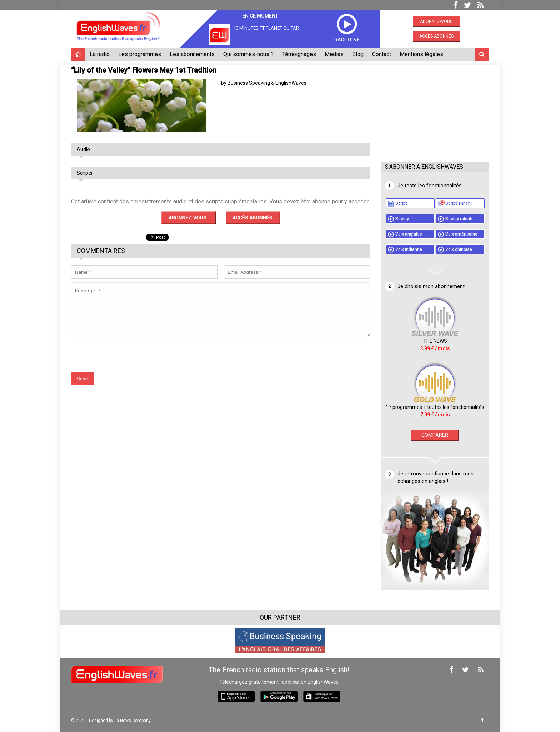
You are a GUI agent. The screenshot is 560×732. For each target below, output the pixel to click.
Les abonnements (192, 54)
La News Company (132, 721)
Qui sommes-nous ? (248, 54)
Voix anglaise (409, 234)
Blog (358, 54)
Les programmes (140, 54)
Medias (334, 54)
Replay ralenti (459, 219)
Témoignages (299, 54)
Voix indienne (409, 249)
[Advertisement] (435, 110)
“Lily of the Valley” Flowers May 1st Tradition (144, 70)
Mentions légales (421, 54)
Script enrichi (459, 203)
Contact (382, 54)
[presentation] (125, 360)
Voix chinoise (459, 249)
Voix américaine (461, 234)
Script (401, 203)
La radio (100, 54)
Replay (402, 219)
